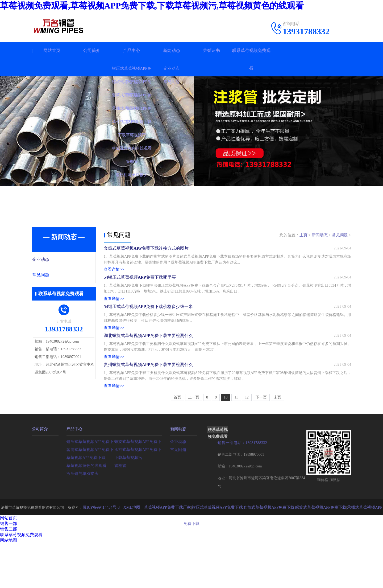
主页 (303, 235)
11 (236, 442)
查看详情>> (113, 274)
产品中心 (132, 50)
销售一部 (9, 568)
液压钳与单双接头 (81, 518)
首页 (177, 442)
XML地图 (131, 552)
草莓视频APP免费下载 (85, 502)
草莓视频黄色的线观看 (85, 510)
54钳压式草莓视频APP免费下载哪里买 (140, 290)
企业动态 (52, 260)
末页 (277, 442)
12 (247, 442)
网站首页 (52, 50)
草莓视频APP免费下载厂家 (164, 552)
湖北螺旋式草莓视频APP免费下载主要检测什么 (148, 366)
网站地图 (9, 585)
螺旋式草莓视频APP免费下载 (138, 486)
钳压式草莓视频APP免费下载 (90, 486)
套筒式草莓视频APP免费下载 (90, 494)
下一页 (261, 442)
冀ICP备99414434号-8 (102, 552)
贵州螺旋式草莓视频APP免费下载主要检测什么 (148, 404)
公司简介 (92, 50)
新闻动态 (172, 50)
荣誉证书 (211, 50)
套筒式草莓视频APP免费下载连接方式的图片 (146, 252)
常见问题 (52, 276)
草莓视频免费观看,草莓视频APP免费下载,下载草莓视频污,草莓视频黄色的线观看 (152, 6)
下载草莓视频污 (127, 502)
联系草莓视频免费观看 (251, 59)
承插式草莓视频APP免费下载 (138, 494)
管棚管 (120, 510)
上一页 (194, 442)
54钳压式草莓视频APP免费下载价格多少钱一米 (148, 328)
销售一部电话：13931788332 (241, 488)
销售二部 (9, 574)
